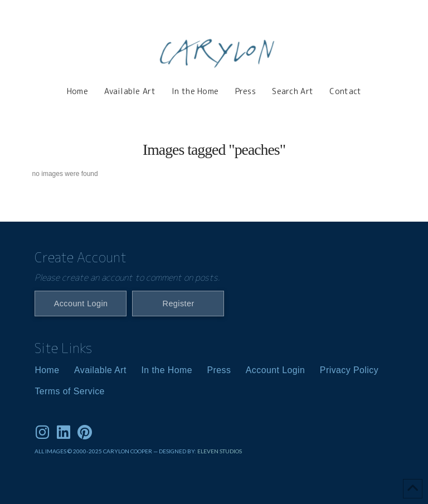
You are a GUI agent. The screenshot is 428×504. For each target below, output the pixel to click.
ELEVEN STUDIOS (220, 451)
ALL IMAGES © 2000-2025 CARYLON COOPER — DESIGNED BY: (116, 451)
